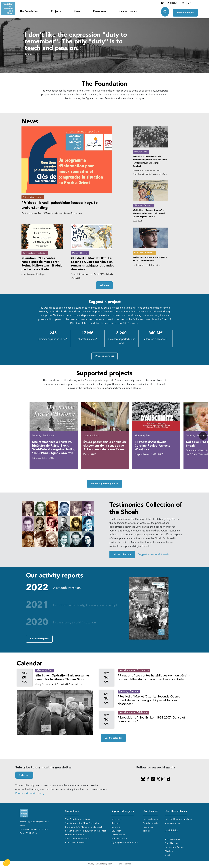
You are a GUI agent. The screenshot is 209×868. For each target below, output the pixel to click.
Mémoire (116, 827)
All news (104, 285)
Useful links (171, 831)
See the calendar (113, 738)
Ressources (99, 11)
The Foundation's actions (77, 819)
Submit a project (185, 11)
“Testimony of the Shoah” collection (83, 823)
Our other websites (176, 811)
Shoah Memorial (172, 839)
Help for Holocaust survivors (178, 819)
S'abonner (24, 775)
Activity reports (150, 823)
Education (116, 831)
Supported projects (123, 811)
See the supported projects (105, 484)
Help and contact (128, 11)
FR (183, 3)
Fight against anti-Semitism (125, 843)
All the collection (122, 554)
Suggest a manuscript (153, 554)
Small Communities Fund (77, 839)
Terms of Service (124, 864)
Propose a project (105, 356)
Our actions (72, 811)
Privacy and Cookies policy (30, 793)
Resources (148, 827)
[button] (203, 436)
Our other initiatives (75, 843)
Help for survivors (120, 839)
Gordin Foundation (75, 835)
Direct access (150, 811)
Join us (146, 831)
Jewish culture (118, 835)
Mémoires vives (172, 823)
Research (116, 823)
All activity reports (39, 639)
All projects (117, 819)
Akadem (169, 851)
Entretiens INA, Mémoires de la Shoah (84, 827)
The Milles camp (173, 843)
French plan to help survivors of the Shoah (86, 831)
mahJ (167, 855)
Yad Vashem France (174, 847)
